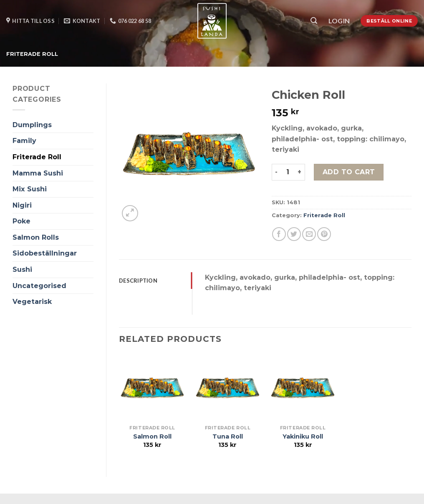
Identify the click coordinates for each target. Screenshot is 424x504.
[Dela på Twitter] (294, 234)
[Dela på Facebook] (279, 234)
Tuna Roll (228, 436)
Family (24, 141)
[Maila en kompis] (309, 234)
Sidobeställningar (45, 253)
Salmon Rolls (36, 237)
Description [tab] (138, 281)
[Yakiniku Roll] (303, 388)
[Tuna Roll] (228, 388)
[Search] (314, 21)
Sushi (22, 270)
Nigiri (22, 205)
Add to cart (349, 172)
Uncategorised (39, 286)
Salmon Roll (152, 436)
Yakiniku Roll (303, 436)
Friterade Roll (32, 54)
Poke (21, 221)
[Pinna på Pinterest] (324, 234)
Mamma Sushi (38, 173)
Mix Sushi (30, 189)
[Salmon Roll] (153, 388)
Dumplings (32, 125)
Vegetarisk (32, 302)
